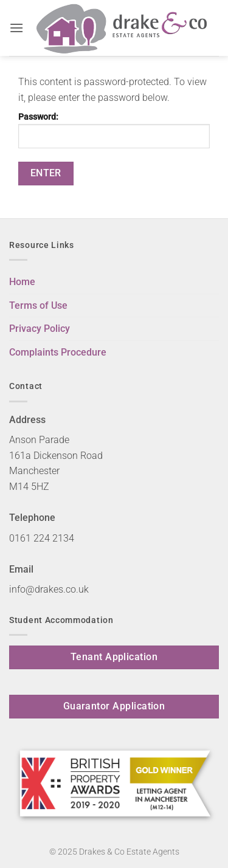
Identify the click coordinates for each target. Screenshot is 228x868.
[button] (16, 28)
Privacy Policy (40, 329)
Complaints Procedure (58, 352)
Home (22, 282)
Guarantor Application (114, 706)
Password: (114, 130)
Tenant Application (114, 657)
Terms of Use (38, 305)
